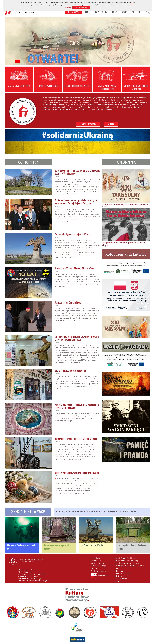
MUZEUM (115, 12)
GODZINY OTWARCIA (101, 12)
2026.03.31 (57, 476)
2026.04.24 (57, 176)
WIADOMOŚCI (137, 12)
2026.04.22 (57, 206)
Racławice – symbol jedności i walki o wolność (76, 439)
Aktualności (96, 558)
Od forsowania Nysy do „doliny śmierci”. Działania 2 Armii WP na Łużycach (77, 172)
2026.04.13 (57, 342)
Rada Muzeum (121, 579)
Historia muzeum (123, 576)
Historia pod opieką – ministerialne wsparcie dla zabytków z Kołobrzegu (77, 406)
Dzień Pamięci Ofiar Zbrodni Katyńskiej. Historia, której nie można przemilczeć (77, 338)
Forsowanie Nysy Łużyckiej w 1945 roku (73, 234)
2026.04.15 (57, 271)
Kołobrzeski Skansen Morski (127, 563)
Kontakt (119, 581)
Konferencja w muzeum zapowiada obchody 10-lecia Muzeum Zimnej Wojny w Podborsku (76, 202)
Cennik (94, 568)
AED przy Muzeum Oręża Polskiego (70, 370)
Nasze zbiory (121, 571)
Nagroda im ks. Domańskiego (68, 302)
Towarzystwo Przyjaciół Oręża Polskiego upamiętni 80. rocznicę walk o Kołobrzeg (124, 244)
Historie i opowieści (124, 573)
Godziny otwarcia (99, 571)
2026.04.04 (57, 441)
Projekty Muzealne (99, 563)
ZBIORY (125, 12)
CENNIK (87, 12)
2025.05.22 (104, 206)
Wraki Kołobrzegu (99, 566)
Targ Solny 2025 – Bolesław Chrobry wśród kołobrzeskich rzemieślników (125, 204)
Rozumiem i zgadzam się (81, 8)
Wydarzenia (96, 561)
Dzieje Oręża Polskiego (125, 558)
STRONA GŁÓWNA (74, 12)
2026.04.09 (57, 373)
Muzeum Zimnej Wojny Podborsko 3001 (130, 567)
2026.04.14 (57, 305)
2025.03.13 (104, 247)
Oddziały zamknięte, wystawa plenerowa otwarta (77, 473)
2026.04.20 (57, 237)
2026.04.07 (57, 410)
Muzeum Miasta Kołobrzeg (127, 561)
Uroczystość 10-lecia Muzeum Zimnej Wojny (74, 268)
